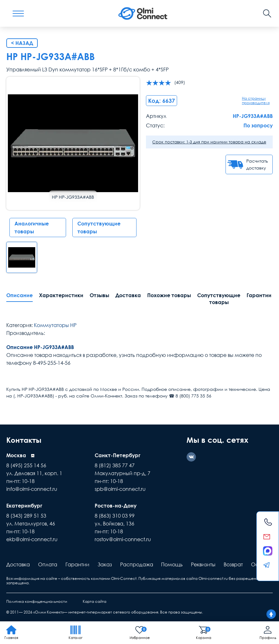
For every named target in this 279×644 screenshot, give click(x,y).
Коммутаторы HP (55, 325)
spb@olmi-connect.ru (120, 489)
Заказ (105, 564)
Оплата (48, 564)
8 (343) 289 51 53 (26, 515)
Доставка (128, 295)
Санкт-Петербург (117, 455)
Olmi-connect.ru (213, 578)
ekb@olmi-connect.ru (32, 539)
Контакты (25, 440)
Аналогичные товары (32, 228)
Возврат (233, 564)
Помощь (172, 564)
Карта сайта (95, 601)
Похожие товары (169, 295)
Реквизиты (203, 564)
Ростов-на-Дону (116, 505)
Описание (20, 295)
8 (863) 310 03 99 (115, 515)
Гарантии (77, 564)
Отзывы (99, 295)
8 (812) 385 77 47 (115, 465)
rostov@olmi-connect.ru (123, 539)
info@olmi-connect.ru (32, 489)
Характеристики (61, 295)
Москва (16, 455)
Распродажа (137, 564)
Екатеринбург (24, 505)
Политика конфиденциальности (37, 601)
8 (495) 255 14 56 (26, 465)
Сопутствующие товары (99, 228)
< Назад (22, 43)
